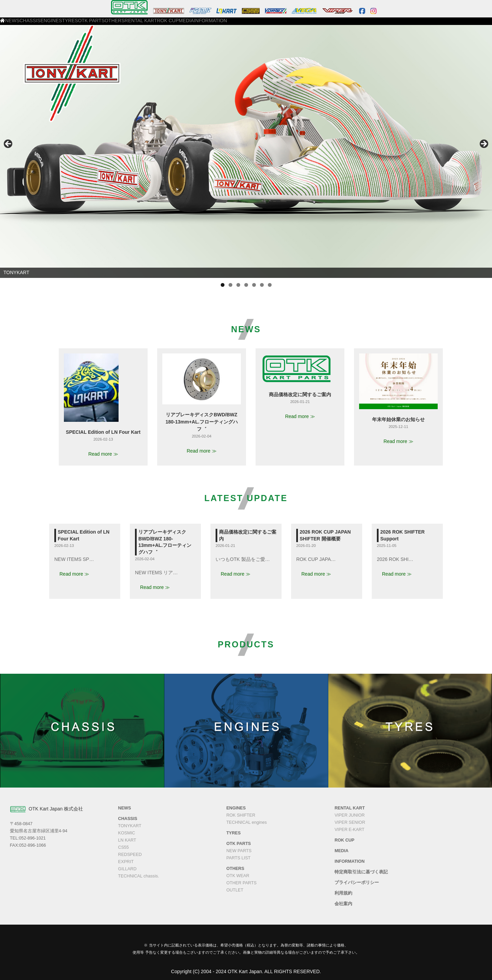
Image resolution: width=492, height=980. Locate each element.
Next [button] (483, 144)
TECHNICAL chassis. (139, 876)
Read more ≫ (103, 454)
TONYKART (130, 826)
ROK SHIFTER (241, 815)
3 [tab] (238, 285)
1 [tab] (223, 285)
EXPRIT (126, 862)
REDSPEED (130, 855)
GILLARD (127, 869)
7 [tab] (270, 285)
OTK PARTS (178, 24)
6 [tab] (262, 285)
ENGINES (120, 24)
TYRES (148, 24)
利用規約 (343, 893)
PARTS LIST (238, 858)
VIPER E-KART (349, 830)
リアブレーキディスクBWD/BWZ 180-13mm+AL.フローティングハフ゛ (201, 422)
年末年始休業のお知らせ (398, 419)
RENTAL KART (245, 24)
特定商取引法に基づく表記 (361, 872)
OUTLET (235, 890)
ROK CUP (280, 24)
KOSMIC (127, 833)
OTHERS (210, 24)
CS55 (124, 847)
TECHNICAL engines (247, 822)
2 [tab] (230, 285)
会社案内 (343, 904)
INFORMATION (341, 24)
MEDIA (308, 24)
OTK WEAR (238, 876)
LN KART (127, 840)
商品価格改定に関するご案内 (300, 394)
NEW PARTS (239, 851)
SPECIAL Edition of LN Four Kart (103, 432)
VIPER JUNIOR (350, 815)
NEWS (63, 24)
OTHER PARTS (241, 883)
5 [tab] (254, 285)
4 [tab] (246, 285)
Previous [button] (9, 144)
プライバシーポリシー (357, 883)
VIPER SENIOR (350, 822)
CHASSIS (90, 24)
